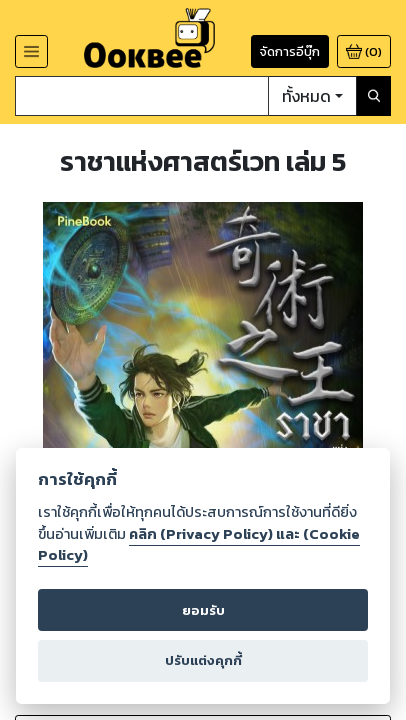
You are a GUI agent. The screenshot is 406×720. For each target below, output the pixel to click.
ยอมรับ (203, 610)
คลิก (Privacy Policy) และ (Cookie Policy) (199, 544)
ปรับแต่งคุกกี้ (203, 659)
